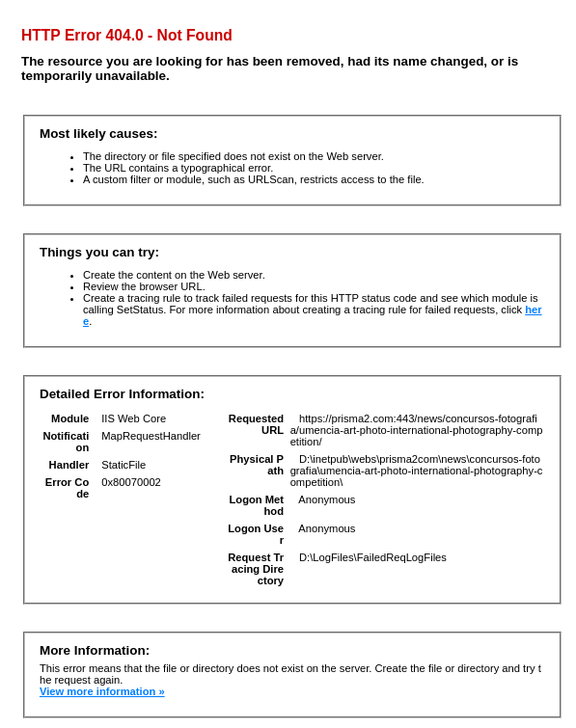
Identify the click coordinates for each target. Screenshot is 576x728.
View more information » (102, 691)
